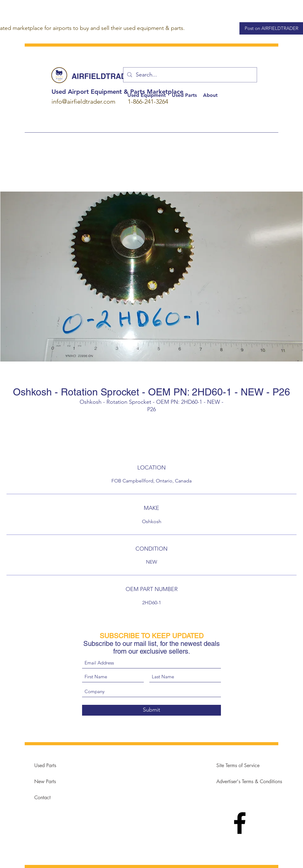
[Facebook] (240, 823)
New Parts (45, 781)
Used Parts (45, 765)
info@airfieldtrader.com (83, 101)
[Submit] (151, 710)
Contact (42, 798)
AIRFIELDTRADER (104, 76)
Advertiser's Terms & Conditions (249, 781)
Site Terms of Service (238, 765)
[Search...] (190, 75)
